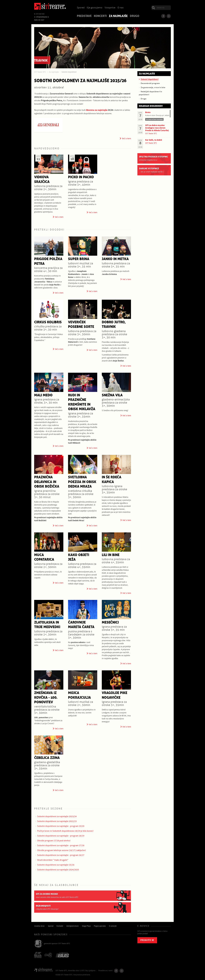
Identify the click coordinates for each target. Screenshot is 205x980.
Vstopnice (110, 8)
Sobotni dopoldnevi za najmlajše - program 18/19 (61, 836)
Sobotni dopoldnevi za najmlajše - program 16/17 (61, 855)
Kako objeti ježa (79, 557)
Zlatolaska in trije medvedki (47, 625)
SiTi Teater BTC (40, 72)
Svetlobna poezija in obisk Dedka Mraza (82, 482)
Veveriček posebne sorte (81, 325)
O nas (121, 8)
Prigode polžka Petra (48, 261)
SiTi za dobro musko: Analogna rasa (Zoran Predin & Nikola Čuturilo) (157, 128)
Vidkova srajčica (42, 180)
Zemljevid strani (72, 926)
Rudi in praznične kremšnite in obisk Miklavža (82, 402)
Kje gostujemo (95, 8)
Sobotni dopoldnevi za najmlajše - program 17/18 (61, 845)
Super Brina (79, 259)
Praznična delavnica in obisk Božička (47, 482)
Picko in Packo (81, 177)
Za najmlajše (118, 16)
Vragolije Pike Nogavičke (115, 695)
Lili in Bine (111, 555)
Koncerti (100, 16)
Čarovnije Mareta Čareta (81, 625)
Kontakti (60, 926)
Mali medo (43, 395)
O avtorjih (113, 926)
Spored (81, 8)
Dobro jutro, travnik (114, 325)
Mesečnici (110, 622)
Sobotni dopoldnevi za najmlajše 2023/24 (57, 816)
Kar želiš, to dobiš (154, 140)
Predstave (84, 16)
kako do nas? (39, 20)
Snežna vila (112, 395)
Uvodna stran (39, 926)
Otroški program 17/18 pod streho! (54, 841)
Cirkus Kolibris (48, 322)
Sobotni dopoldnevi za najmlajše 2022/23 (57, 821)
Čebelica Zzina (47, 758)
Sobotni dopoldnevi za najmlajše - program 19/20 (61, 826)
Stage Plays (86, 926)
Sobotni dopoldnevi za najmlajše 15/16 (56, 865)
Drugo (135, 16)
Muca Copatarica (44, 557)
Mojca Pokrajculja (79, 695)
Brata (148, 112)
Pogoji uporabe (100, 926)
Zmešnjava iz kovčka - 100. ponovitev (46, 698)
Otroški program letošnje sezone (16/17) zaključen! (62, 850)
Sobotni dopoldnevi (69, 72)
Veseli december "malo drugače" (53, 860)
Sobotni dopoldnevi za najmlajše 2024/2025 (58, 870)
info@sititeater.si (42, 17)
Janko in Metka (115, 259)
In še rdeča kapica (112, 480)
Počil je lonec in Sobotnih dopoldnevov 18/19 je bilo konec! (65, 831)
